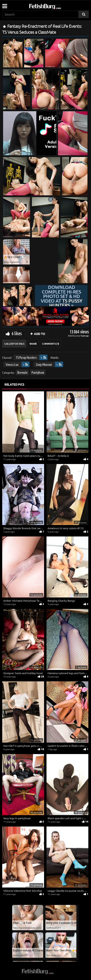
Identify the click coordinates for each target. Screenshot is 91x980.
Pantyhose (38, 372)
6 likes (17, 333)
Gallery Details (14, 344)
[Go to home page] (53, 6)
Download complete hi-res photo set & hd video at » (61, 296)
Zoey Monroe (44, 364)
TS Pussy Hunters (26, 357)
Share (33, 344)
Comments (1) (51, 344)
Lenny (78, 336)
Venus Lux (12, 364)
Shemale (22, 372)
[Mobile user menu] (4, 5)
